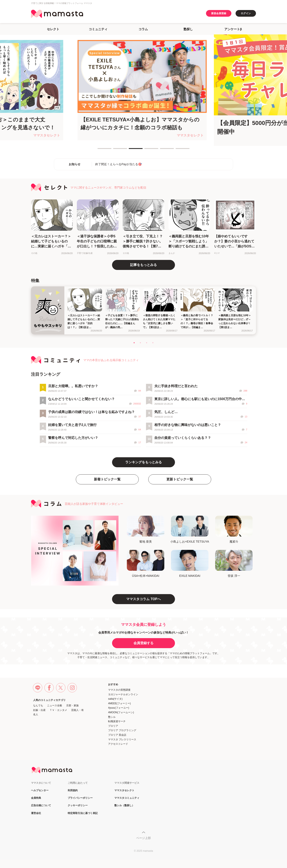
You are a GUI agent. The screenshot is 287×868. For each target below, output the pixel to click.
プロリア (113, 726)
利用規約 (73, 791)
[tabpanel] (144, 90)
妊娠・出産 (39, 710)
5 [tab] (162, 150)
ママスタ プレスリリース (122, 740)
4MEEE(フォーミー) (119, 703)
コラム (143, 29)
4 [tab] (146, 150)
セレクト (53, 29)
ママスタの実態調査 (119, 690)
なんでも (38, 705)
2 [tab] (115, 150)
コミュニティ (98, 29)
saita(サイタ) (115, 699)
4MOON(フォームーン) (121, 712)
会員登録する (143, 643)
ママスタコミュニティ (127, 798)
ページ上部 (143, 838)
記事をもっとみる (143, 265)
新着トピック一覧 (107, 479)
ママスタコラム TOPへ (143, 599)
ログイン (246, 13)
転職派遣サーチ (117, 721)
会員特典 (36, 798)
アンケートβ (233, 29)
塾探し (188, 29)
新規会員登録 (219, 13)
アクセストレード (118, 744)
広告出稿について (41, 806)
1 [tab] (100, 150)
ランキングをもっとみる (143, 462)
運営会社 (36, 813)
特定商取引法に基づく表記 (83, 813)
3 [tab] (131, 150)
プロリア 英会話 (117, 735)
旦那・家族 (72, 705)
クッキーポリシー (78, 806)
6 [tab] (178, 150)
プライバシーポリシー (80, 798)
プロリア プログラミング (122, 730)
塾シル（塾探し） (124, 806)
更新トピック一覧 (180, 479)
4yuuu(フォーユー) (119, 708)
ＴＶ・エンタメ (58, 710)
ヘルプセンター (40, 791)
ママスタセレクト (124, 791)
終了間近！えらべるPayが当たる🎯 (118, 164)
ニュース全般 (55, 705)
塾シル (112, 717)
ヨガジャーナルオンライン (123, 694)
